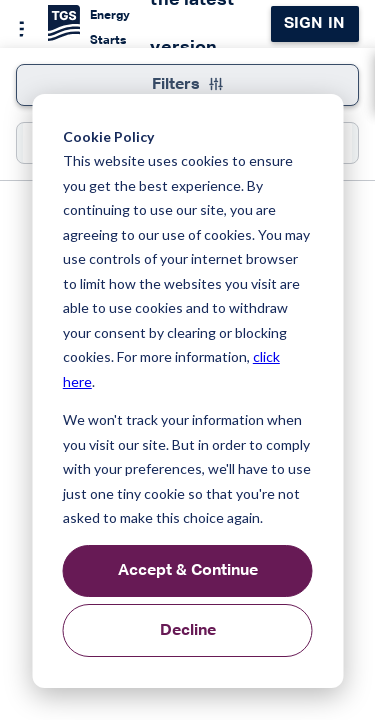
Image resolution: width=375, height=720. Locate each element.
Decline (188, 631)
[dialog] (187, 391)
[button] (31, 79)
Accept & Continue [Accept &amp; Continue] (188, 571)
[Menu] (16, 26)
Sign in (314, 24)
